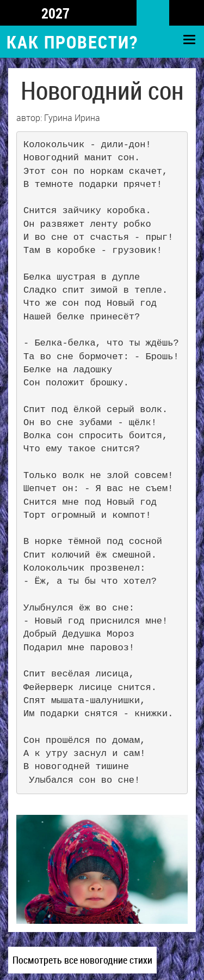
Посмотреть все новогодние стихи (82, 960)
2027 (55, 13)
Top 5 (13, 14)
